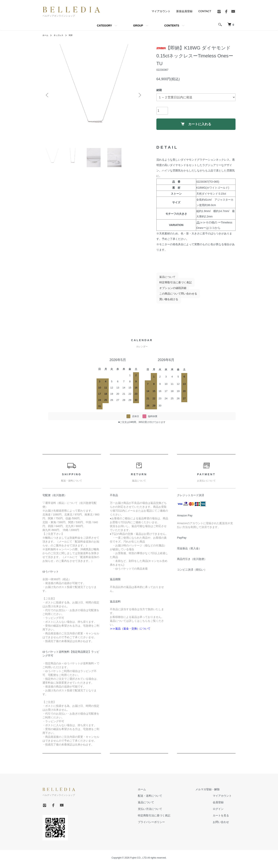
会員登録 (222, 805)
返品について (164, 279)
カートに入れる (196, 125)
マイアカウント (161, 11)
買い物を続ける (166, 302)
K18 (74, 35)
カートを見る (225, 818)
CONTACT (205, 11)
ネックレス (61, 35)
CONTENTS (172, 26)
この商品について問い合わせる (175, 296)
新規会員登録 (184, 11)
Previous (48, 95)
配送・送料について (162, 798)
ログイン (222, 811)
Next (139, 95)
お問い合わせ (225, 825)
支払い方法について (162, 811)
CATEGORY (104, 26)
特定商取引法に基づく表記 (173, 285)
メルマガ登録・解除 (211, 792)
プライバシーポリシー (163, 825)
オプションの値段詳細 (170, 290)
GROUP (138, 26)
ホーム (46, 35)
